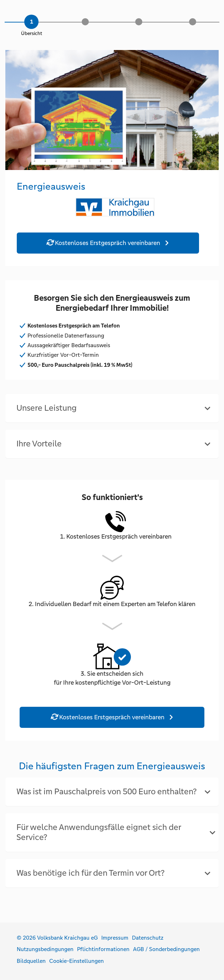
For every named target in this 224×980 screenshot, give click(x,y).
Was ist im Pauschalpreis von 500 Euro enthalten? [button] (106, 792)
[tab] (112, 408)
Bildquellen (31, 961)
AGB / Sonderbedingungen (166, 949)
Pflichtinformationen (103, 949)
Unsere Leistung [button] (47, 408)
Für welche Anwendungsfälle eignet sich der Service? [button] (99, 832)
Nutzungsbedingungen (45, 949)
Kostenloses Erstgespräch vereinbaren (104, 242)
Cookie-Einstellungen (77, 961)
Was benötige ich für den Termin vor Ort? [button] (90, 873)
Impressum (115, 938)
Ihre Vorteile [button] (39, 444)
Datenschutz (148, 938)
